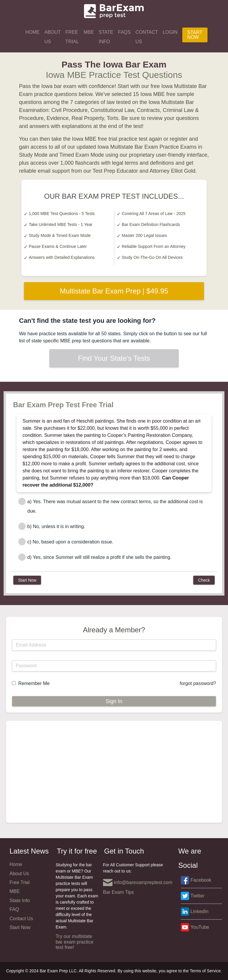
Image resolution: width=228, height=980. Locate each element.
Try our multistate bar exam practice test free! (74, 942)
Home (32, 32)
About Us (52, 37)
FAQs (125, 32)
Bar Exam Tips (118, 892)
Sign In (114, 701)
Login (170, 32)
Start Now (195, 35)
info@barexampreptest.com (138, 883)
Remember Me (34, 683)
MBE (89, 32)
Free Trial (72, 37)
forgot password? (198, 683)
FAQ (14, 909)
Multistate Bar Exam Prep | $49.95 (114, 291)
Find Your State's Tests (114, 358)
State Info (106, 37)
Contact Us (147, 37)
